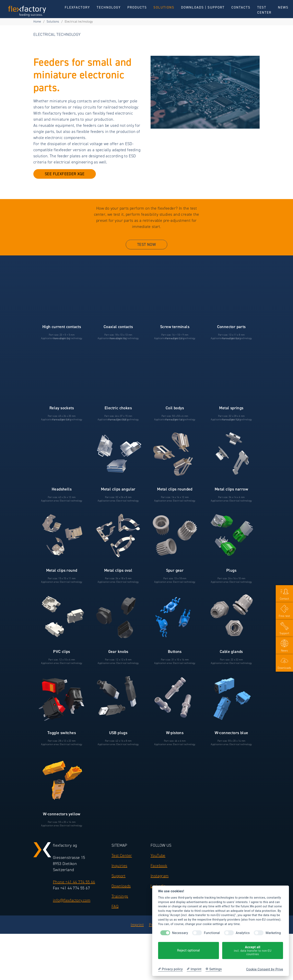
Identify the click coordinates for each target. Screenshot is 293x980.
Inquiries (119, 873)
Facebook (159, 873)
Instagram (160, 883)
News (284, 651)
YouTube (158, 863)
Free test (284, 616)
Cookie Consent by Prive (265, 969)
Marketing (273, 933)
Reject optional (188, 950)
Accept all (253, 951)
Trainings (120, 904)
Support (119, 883)
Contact (284, 599)
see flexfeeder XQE (65, 177)
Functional (212, 933)
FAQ (115, 914)
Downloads (121, 893)
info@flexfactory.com (72, 908)
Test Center (122, 863)
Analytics (243, 933)
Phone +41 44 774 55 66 (74, 889)
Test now (146, 248)
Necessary (180, 933)
